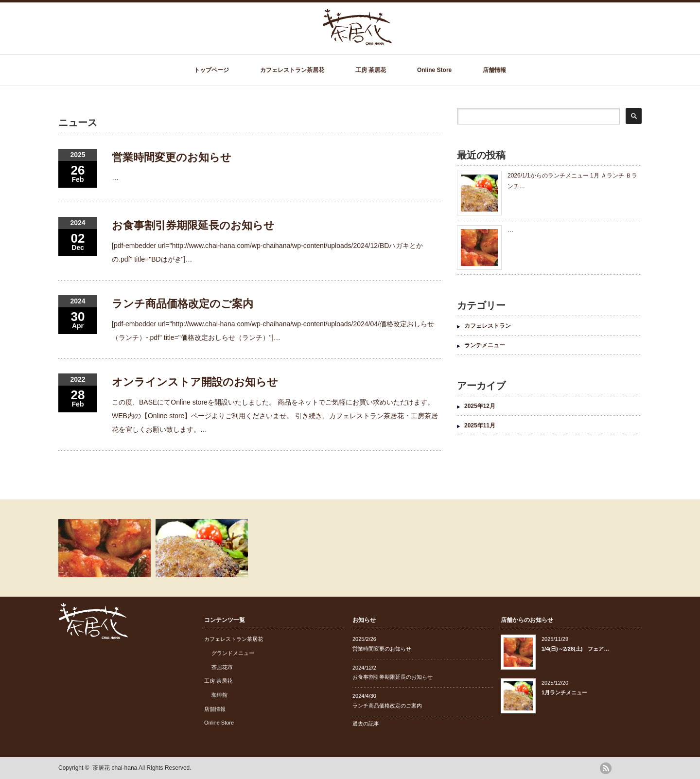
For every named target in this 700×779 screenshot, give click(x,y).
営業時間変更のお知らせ (172, 157)
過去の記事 (366, 724)
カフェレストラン (488, 326)
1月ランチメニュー (564, 692)
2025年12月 (480, 406)
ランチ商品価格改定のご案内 (183, 304)
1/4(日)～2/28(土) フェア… (575, 649)
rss (606, 768)
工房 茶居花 (371, 70)
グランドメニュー (233, 653)
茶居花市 (222, 667)
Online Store (434, 70)
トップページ (211, 70)
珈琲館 (219, 695)
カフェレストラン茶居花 (292, 70)
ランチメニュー (485, 345)
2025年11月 (480, 425)
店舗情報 (494, 70)
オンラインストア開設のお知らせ (195, 382)
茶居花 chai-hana (115, 768)
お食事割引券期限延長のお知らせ (193, 225)
